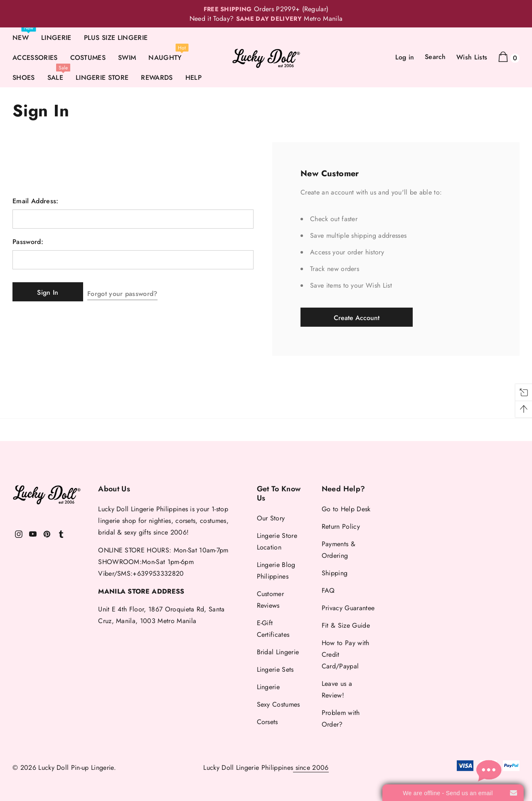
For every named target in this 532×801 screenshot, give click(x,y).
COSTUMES (88, 58)
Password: (28, 242)
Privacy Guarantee (348, 608)
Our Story (271, 518)
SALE (55, 78)
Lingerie (268, 687)
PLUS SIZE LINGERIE (116, 38)
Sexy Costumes (278, 704)
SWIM (127, 58)
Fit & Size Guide (346, 625)
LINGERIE (56, 38)
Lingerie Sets (275, 669)
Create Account (357, 318)
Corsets (267, 722)
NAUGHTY (165, 58)
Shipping (335, 573)
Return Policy (341, 526)
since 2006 (311, 768)
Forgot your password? (131, 292)
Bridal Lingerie (278, 652)
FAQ (328, 590)
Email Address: (35, 201)
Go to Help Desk (346, 509)
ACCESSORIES (35, 58)
